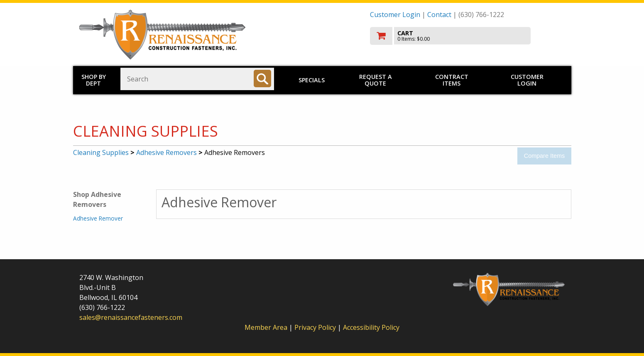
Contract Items (452, 80)
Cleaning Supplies (101, 152)
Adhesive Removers (167, 152)
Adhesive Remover (98, 218)
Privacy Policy (316, 327)
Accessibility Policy (371, 327)
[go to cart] (468, 36)
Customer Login (395, 15)
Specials (312, 80)
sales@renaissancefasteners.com (131, 317)
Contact (439, 15)
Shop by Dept (94, 80)
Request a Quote (376, 80)
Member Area (266, 327)
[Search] (262, 79)
